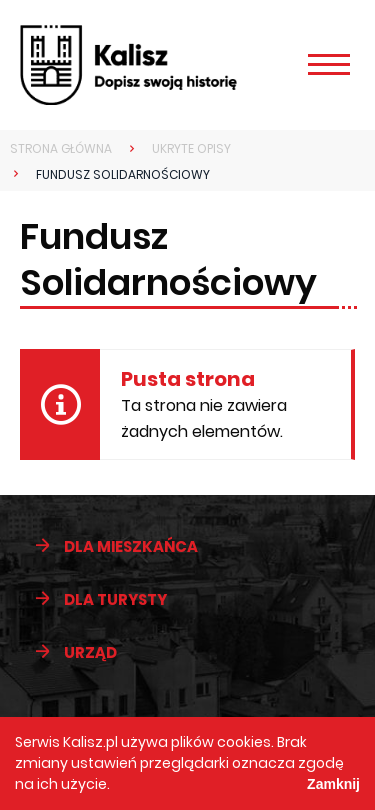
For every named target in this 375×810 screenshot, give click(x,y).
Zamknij (333, 784)
